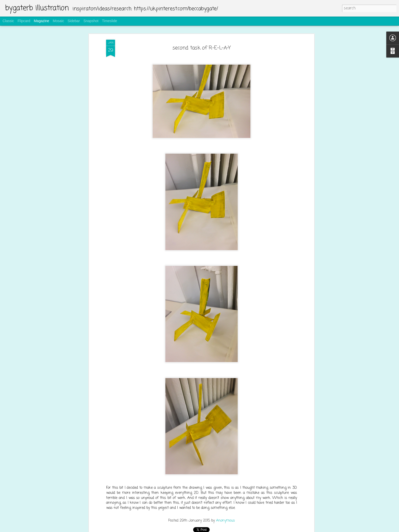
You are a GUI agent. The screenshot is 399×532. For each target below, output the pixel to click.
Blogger (216, 529)
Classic (8, 21)
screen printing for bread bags (176, 469)
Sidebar (74, 21)
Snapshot (91, 21)
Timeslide (110, 21)
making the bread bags (170, 410)
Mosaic (58, 21)
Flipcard (24, 21)
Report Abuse (230, 529)
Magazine (42, 21)
